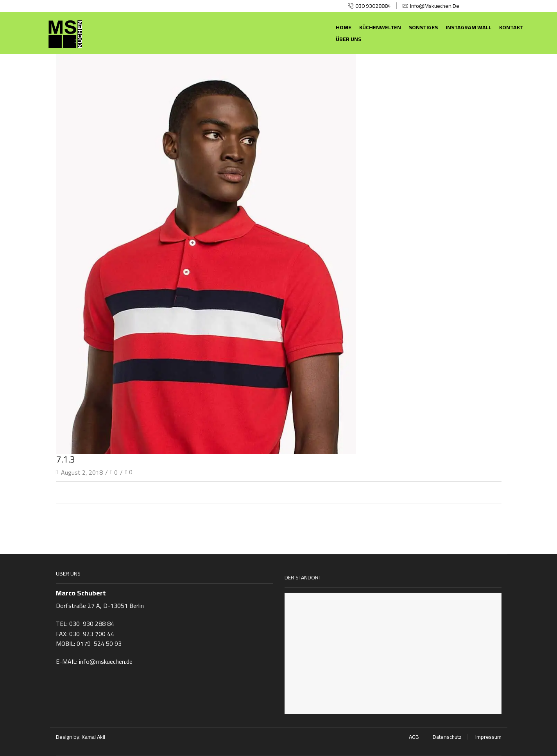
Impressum (488, 737)
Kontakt (511, 27)
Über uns (348, 39)
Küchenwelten (380, 27)
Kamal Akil (93, 737)
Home (344, 27)
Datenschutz (447, 737)
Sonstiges (423, 27)
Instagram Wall (468, 27)
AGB (414, 737)
